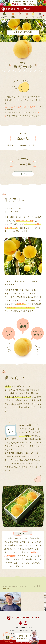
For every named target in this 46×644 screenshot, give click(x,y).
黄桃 (38, 586)
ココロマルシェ (13, 586)
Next (44, 15)
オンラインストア (26, 586)
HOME (4, 586)
